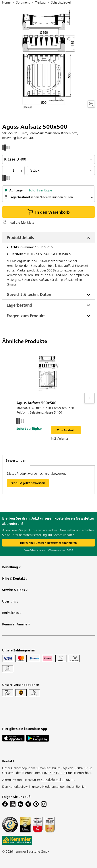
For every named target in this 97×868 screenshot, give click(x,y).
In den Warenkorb (48, 212)
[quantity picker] (13, 171)
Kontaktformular (52, 780)
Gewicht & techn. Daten (29, 294)
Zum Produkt (66, 430)
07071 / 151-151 (56, 773)
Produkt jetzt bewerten (28, 483)
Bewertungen (16, 460)
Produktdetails (20, 237)
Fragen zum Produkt (26, 316)
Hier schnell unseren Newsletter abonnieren (48, 543)
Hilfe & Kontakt (15, 578)
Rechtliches (12, 613)
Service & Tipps (15, 590)
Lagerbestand (19, 305)
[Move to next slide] (89, 398)
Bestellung (11, 567)
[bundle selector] (61, 171)
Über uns (10, 601)
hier (83, 786)
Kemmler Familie (16, 624)
